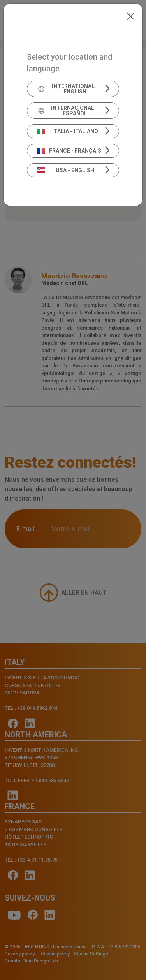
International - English (68, 89)
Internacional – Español (68, 111)
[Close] (131, 16)
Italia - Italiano (68, 131)
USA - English (66, 170)
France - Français (69, 151)
